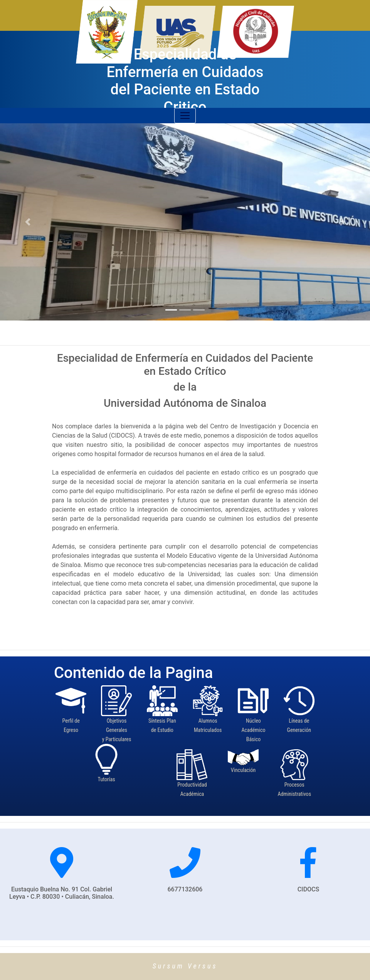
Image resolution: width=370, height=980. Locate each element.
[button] (28, 222)
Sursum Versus (185, 966)
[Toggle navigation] (185, 116)
